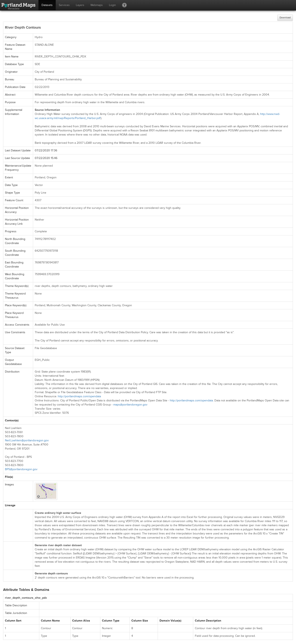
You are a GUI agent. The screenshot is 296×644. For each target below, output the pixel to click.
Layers (80, 5)
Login (112, 5)
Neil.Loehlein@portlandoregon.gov (27, 440)
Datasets (47, 5)
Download (285, 18)
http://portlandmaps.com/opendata (79, 396)
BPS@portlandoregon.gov (21, 469)
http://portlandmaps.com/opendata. (192, 400)
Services (64, 5)
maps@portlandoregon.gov (130, 405)
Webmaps (97, 5)
